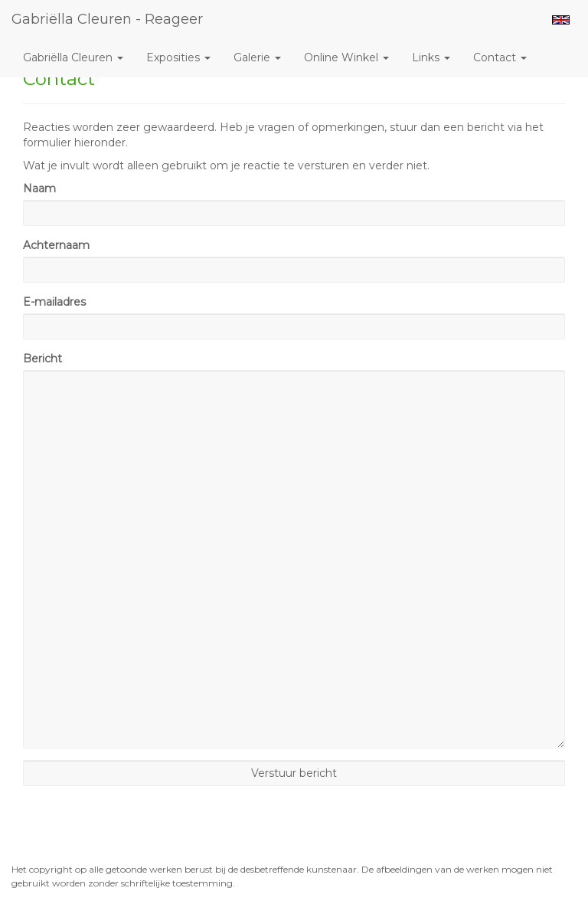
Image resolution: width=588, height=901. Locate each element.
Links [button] (431, 57)
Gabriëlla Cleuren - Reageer (107, 19)
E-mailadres (54, 302)
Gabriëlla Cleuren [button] (73, 57)
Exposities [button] (178, 57)
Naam (39, 188)
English (561, 20)
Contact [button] (500, 57)
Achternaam (56, 245)
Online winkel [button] (346, 57)
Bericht (42, 359)
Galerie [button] (257, 57)
